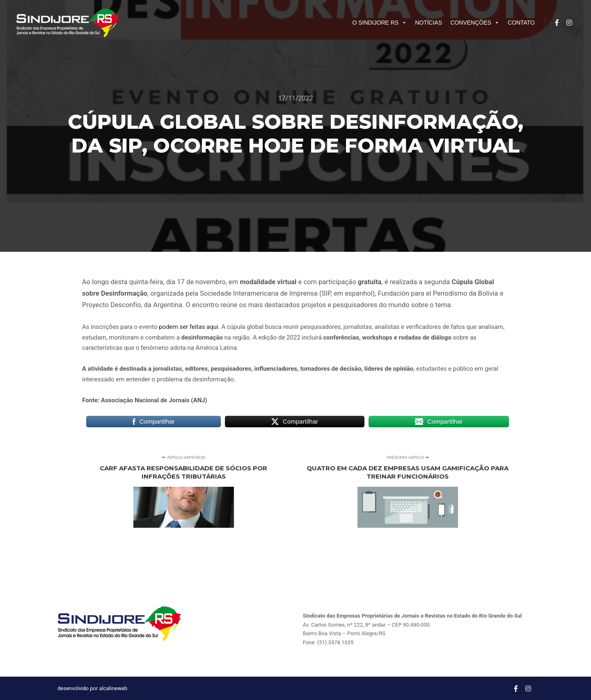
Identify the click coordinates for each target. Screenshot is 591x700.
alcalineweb (113, 688)
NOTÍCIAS (428, 23)
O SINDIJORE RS (379, 23)
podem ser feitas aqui (189, 327)
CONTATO (521, 23)
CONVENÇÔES (475, 23)
